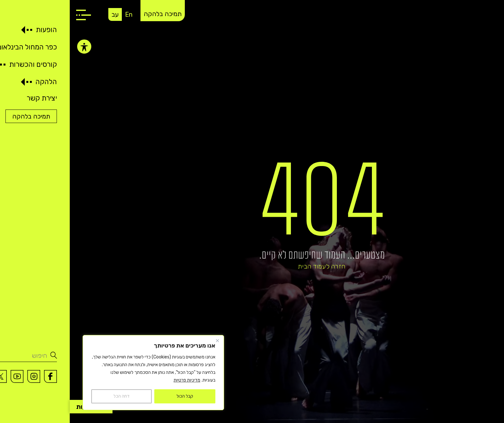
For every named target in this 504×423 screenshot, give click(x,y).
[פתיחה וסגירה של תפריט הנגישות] (14, 47)
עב (45, 14)
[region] (84, 373)
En (59, 14)
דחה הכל (52, 396)
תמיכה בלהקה (93, 14)
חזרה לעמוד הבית (252, 266)
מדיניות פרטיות (117, 380)
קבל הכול (115, 396)
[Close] (148, 340)
